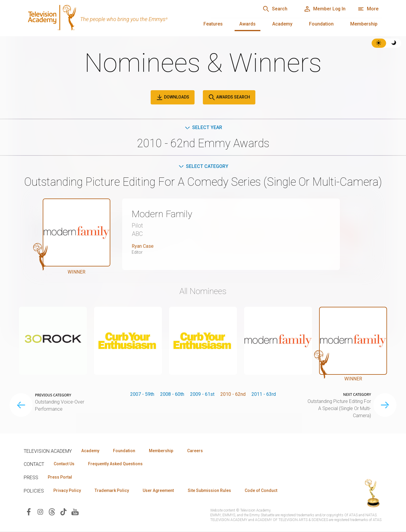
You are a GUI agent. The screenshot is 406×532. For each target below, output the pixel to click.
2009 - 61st (202, 394)
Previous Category (53, 395)
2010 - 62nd (233, 394)
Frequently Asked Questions (116, 464)
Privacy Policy (67, 491)
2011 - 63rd (264, 394)
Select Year (203, 127)
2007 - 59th (142, 394)
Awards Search (229, 97)
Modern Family (162, 214)
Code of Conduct (263, 491)
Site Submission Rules (211, 491)
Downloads (173, 97)
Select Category (203, 166)
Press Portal (60, 477)
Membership (364, 24)
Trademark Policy (112, 491)
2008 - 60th (172, 394)
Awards (247, 24)
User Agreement (159, 491)
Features (213, 24)
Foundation (321, 24)
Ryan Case (143, 246)
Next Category (357, 395)
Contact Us (64, 464)
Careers (196, 451)
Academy (282, 24)
